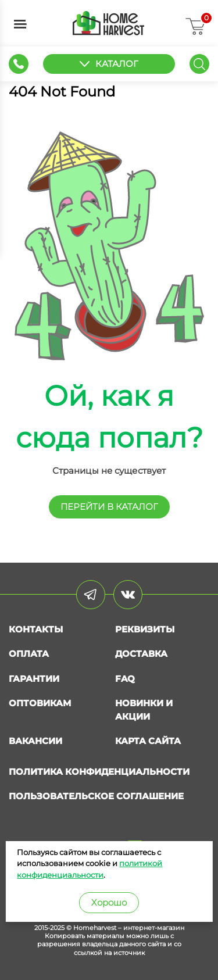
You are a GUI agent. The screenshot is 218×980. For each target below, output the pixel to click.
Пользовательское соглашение (96, 796)
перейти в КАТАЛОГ (109, 507)
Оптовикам (40, 703)
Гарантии (34, 679)
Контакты (36, 629)
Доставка (141, 654)
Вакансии (35, 741)
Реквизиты (145, 629)
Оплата (29, 654)
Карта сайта (148, 741)
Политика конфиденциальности (99, 772)
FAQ (125, 679)
